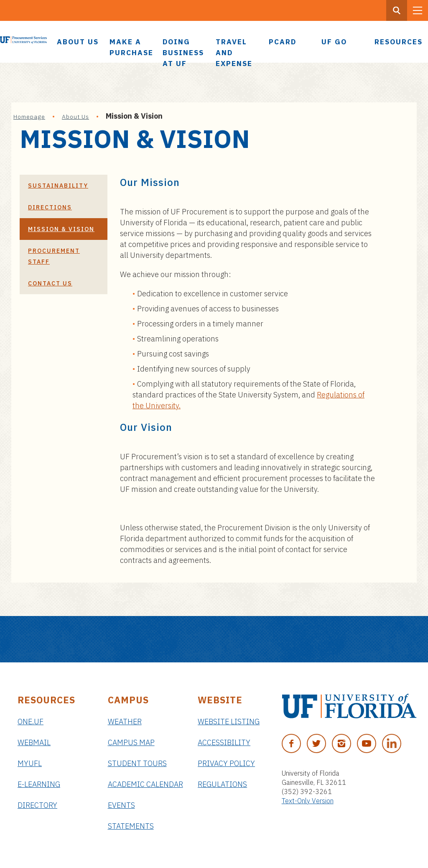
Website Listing (229, 722)
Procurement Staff (54, 256)
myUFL (30, 763)
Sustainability (58, 186)
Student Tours (137, 763)
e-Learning (39, 784)
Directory (37, 805)
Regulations (222, 784)
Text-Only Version (308, 801)
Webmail (34, 742)
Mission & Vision (61, 229)
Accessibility (224, 742)
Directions (50, 207)
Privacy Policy (226, 763)
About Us (75, 117)
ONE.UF (31, 722)
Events (121, 805)
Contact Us (50, 283)
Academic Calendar (145, 784)
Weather (125, 722)
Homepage (29, 117)
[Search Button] (397, 10)
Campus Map (131, 742)
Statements (131, 826)
